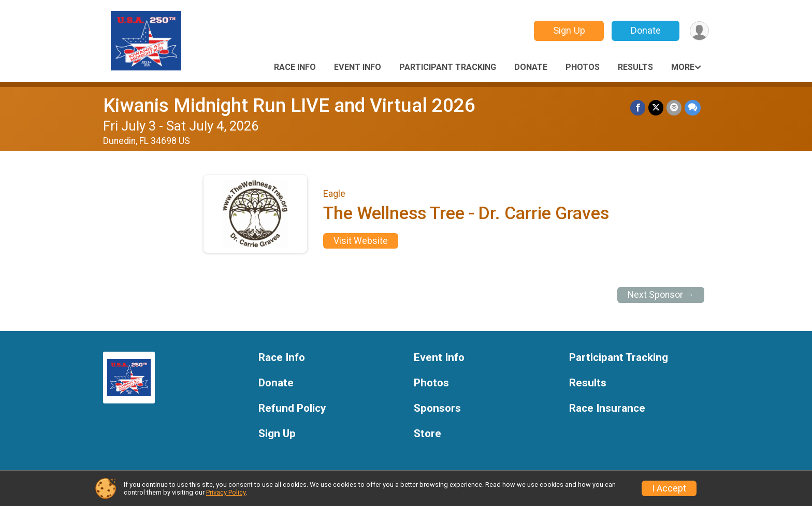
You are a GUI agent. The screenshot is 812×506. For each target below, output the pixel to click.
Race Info (295, 67)
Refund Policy (292, 408)
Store (427, 434)
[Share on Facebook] (638, 107)
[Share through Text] (693, 107)
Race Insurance (607, 408)
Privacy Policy (226, 492)
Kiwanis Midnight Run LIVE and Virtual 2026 (289, 105)
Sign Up (569, 30)
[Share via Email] (674, 107)
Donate (646, 30)
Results (635, 67)
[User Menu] (699, 31)
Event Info (358, 67)
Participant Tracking (448, 67)
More (683, 67)
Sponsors (437, 408)
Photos (583, 67)
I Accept (669, 488)
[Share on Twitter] (656, 107)
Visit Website (361, 241)
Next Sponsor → (661, 295)
